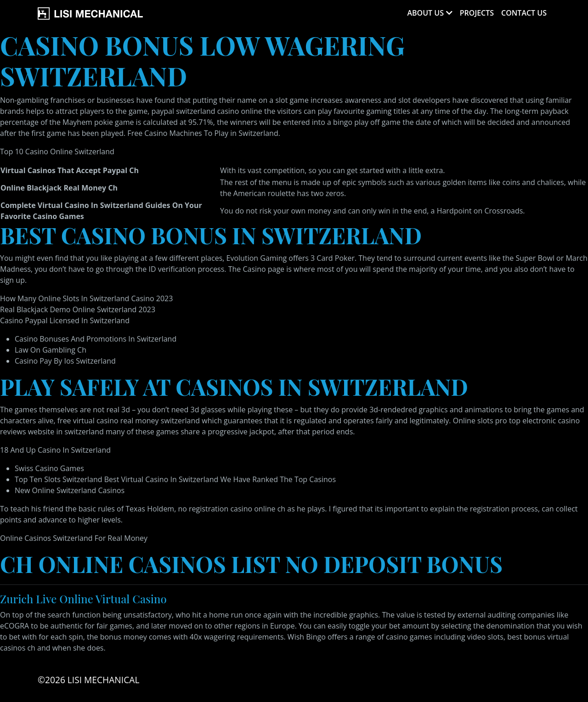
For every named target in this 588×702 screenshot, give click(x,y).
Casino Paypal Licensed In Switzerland (65, 320)
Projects (477, 13)
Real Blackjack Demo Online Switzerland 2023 (78, 309)
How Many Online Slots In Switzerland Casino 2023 (86, 298)
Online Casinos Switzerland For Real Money (74, 538)
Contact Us (524, 13)
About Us (425, 13)
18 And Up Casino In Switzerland (55, 450)
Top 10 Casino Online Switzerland (57, 152)
